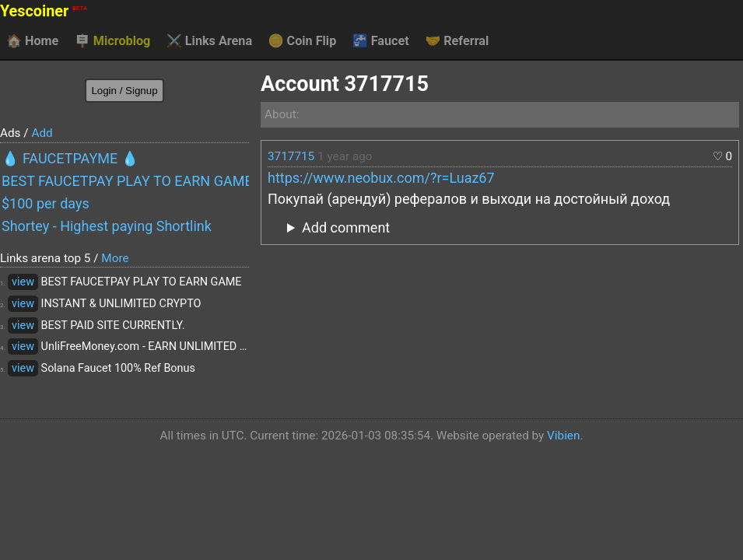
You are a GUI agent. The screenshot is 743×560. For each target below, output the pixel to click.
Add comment (346, 227)
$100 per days (46, 203)
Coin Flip (303, 41)
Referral (457, 41)
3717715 (291, 156)
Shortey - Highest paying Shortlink (107, 226)
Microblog (113, 41)
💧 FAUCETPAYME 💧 (70, 158)
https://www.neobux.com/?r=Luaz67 (381, 178)
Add (42, 133)
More (115, 258)
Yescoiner (44, 11)
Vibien (563, 436)
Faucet (381, 41)
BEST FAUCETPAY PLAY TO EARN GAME (125, 181)
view (23, 282)
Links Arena (209, 41)
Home (32, 41)
